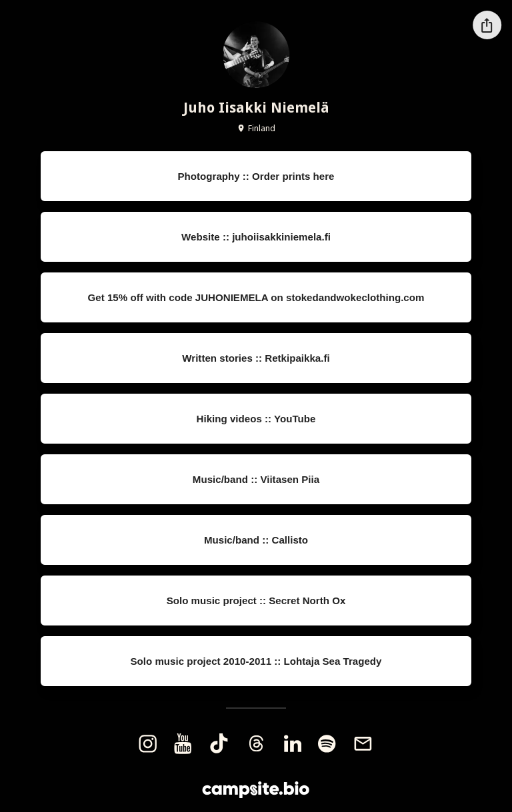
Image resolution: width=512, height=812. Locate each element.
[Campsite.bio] (256, 790)
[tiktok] (219, 743)
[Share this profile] (487, 25)
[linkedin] (293, 743)
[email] (363, 743)
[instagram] (148, 743)
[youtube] (183, 743)
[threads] (256, 743)
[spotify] (327, 743)
